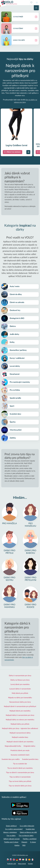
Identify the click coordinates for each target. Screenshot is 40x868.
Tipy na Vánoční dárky (26, 836)
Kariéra (17, 845)
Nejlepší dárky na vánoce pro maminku (20, 720)
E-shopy (33, 842)
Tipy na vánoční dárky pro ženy (20, 786)
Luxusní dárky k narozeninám (20, 689)
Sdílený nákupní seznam (12, 839)
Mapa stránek (22, 864)
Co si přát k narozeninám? (14, 829)
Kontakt (30, 864)
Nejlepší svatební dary (20, 737)
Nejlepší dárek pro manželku (20, 711)
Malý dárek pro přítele (20, 693)
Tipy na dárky (11, 836)
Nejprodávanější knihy (13, 746)
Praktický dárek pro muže (20, 751)
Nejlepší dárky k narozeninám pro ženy (20, 715)
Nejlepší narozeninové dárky (20, 733)
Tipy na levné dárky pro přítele (20, 781)
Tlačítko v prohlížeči (30, 839)
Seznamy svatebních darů (20, 755)
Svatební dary (30, 829)
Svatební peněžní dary (30, 759)
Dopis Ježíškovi (11, 826)
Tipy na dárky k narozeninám (20, 777)
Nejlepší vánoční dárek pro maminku (20, 742)
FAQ (24, 845)
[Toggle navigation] (37, 3)
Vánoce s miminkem (10, 832)
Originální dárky (29, 746)
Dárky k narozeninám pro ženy (20, 676)
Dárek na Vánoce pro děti (28, 832)
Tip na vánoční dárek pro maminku (20, 768)
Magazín (24, 842)
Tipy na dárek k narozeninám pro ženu (20, 773)
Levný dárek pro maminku (20, 684)
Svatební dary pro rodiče (11, 759)
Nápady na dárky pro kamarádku (20, 698)
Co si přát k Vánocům (27, 826)
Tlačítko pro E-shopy (11, 842)
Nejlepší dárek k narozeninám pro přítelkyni (20, 706)
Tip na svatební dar (20, 764)
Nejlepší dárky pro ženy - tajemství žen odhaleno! (20, 728)
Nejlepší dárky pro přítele (20, 724)
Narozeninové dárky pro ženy (20, 702)
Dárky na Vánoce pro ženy (20, 680)
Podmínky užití (12, 864)
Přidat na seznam (14, 152)
